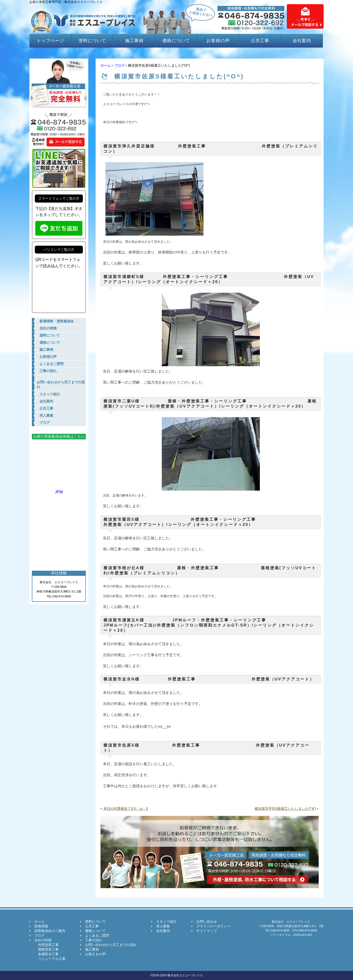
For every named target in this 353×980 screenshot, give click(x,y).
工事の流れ (94, 940)
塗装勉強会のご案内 (50, 931)
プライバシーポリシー (214, 926)
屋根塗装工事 (46, 949)
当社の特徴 (43, 940)
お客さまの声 (95, 954)
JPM (59, 490)
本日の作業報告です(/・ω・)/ (126, 809)
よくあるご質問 (97, 935)
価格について (176, 41)
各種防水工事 (46, 954)
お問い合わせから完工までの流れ (111, 945)
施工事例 (134, 41)
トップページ (50, 41)
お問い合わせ (207, 921)
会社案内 (302, 41)
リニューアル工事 (50, 959)
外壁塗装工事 (46, 945)
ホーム (106, 65)
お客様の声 (218, 41)
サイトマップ (207, 931)
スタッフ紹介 (166, 921)
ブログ (119, 65)
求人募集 (163, 926)
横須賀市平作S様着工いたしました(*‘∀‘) (285, 809)
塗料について (92, 41)
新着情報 (41, 926)
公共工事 (260, 41)
